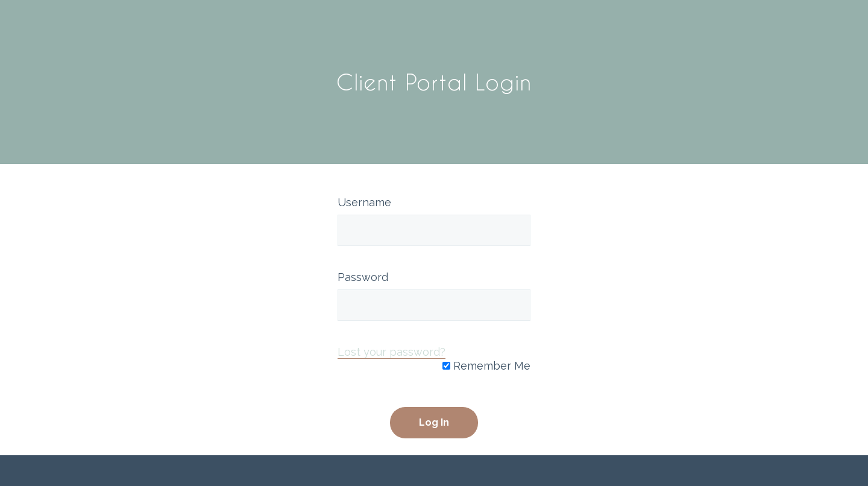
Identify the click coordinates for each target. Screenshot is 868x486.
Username (364, 202)
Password (363, 277)
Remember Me (486, 366)
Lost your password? (392, 352)
